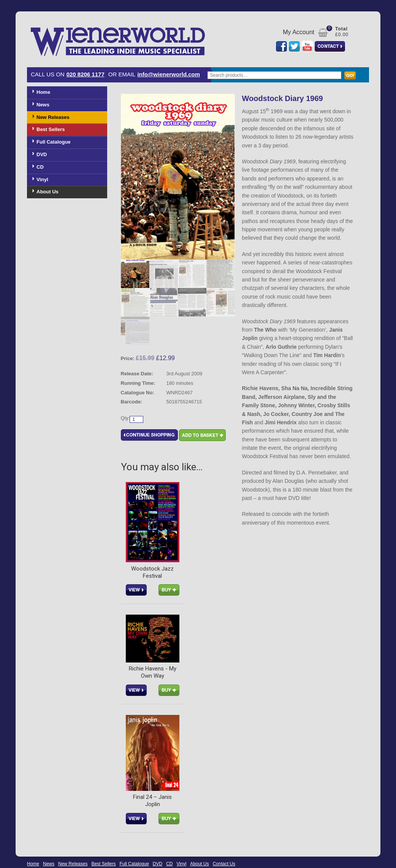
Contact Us (224, 864)
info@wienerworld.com (169, 74)
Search (352, 79)
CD (40, 167)
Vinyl (42, 179)
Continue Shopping (149, 436)
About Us (48, 192)
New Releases (53, 117)
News (43, 105)
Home (43, 92)
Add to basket (202, 436)
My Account (299, 32)
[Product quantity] (136, 420)
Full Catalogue (54, 142)
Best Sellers (51, 129)
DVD (42, 154)
